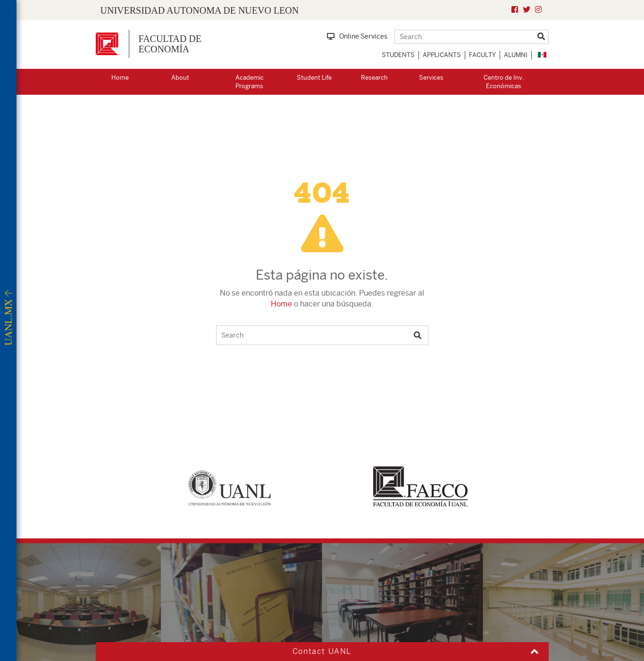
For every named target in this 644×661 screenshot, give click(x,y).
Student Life (314, 78)
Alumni (516, 55)
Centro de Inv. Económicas (504, 82)
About (180, 78)
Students (398, 55)
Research (374, 78)
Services (431, 78)
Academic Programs (250, 82)
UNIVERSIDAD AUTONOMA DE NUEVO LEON (200, 10)
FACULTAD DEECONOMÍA (170, 44)
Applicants (442, 55)
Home (120, 78)
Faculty (482, 55)
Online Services (357, 36)
